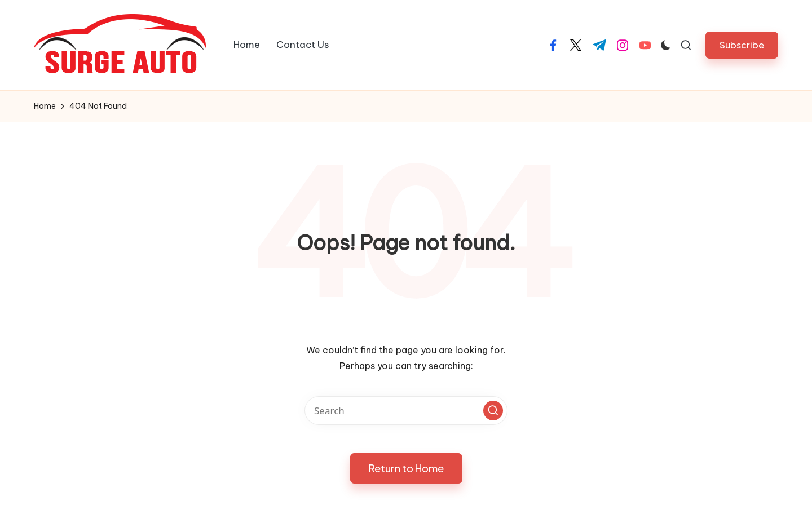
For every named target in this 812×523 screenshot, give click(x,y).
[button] (742, 45)
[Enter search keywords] (406, 411)
